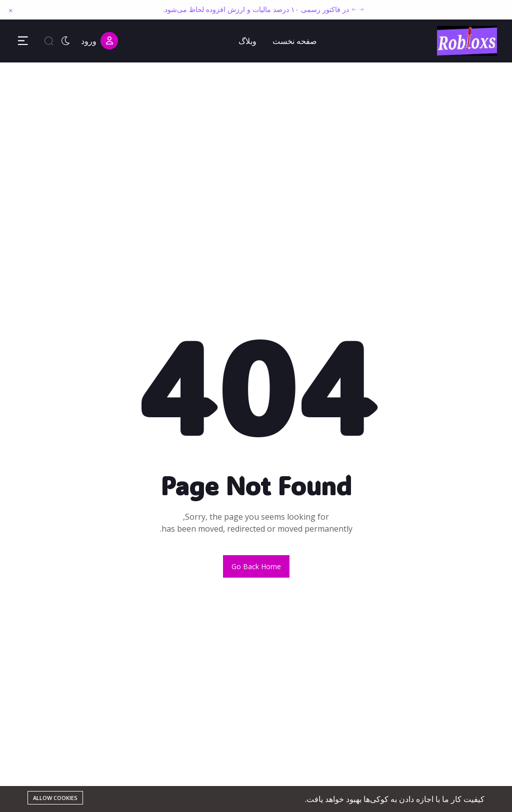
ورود (99, 41)
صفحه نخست (295, 41)
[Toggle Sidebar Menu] (23, 41)
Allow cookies (55, 798)
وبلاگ (247, 41)
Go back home (256, 566)
